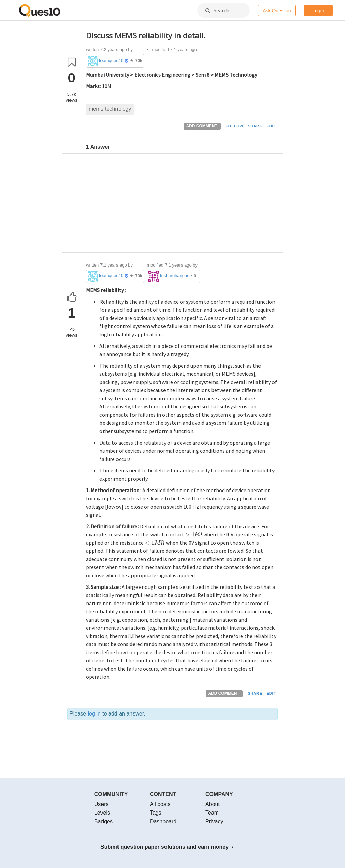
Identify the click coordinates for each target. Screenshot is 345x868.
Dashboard (163, 822)
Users (101, 804)
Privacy (214, 822)
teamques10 (111, 60)
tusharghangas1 (175, 276)
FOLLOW (234, 126)
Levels (102, 813)
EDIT (271, 126)
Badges (104, 822)
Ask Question (277, 11)
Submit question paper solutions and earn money (167, 847)
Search (217, 10)
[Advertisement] (182, 205)
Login (318, 11)
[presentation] (194, 534)
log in (94, 714)
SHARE (255, 126)
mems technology (110, 109)
